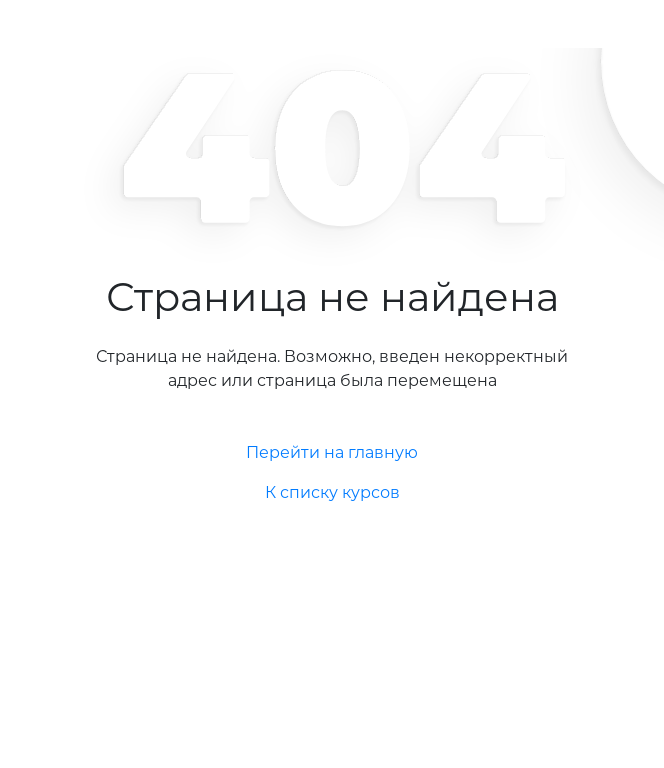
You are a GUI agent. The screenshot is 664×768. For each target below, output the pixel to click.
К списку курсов (332, 492)
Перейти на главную (332, 452)
